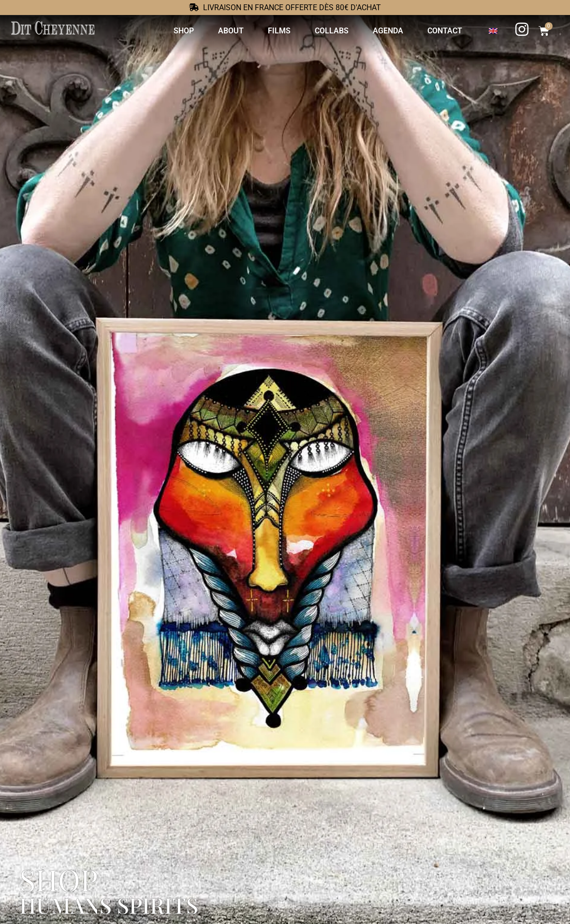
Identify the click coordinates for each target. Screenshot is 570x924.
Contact (445, 31)
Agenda (388, 31)
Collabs (332, 31)
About (231, 31)
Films (279, 31)
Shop (184, 31)
